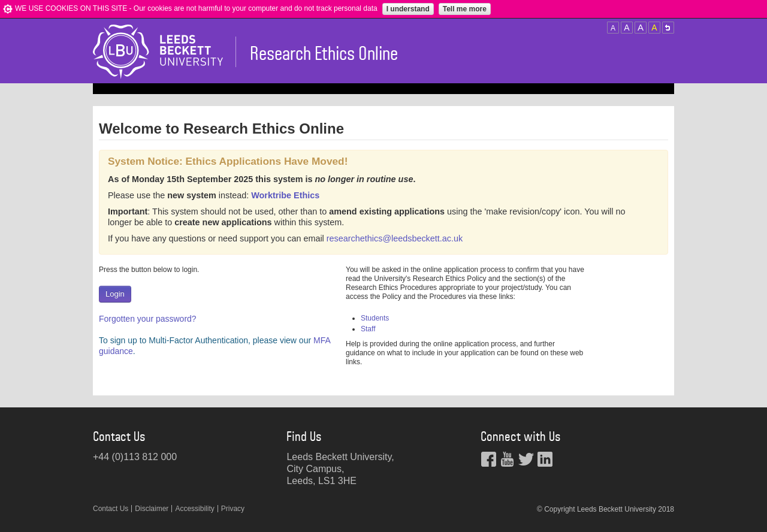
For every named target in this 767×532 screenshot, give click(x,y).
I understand (408, 9)
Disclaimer (152, 509)
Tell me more (465, 9)
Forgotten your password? (148, 319)
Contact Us (111, 509)
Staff (368, 329)
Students (375, 318)
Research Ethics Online (324, 54)
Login (115, 294)
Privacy (233, 509)
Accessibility (194, 509)
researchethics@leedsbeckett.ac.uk (395, 238)
